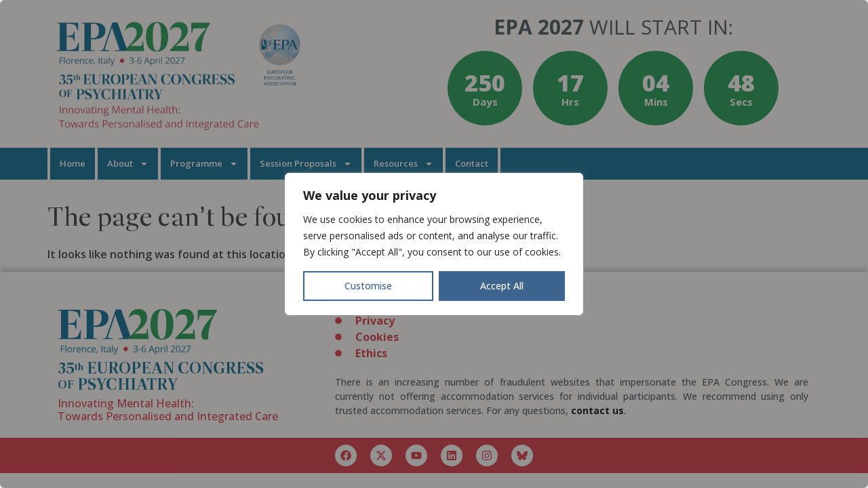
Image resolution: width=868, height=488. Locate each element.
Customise (368, 286)
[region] (434, 244)
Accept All (502, 286)
